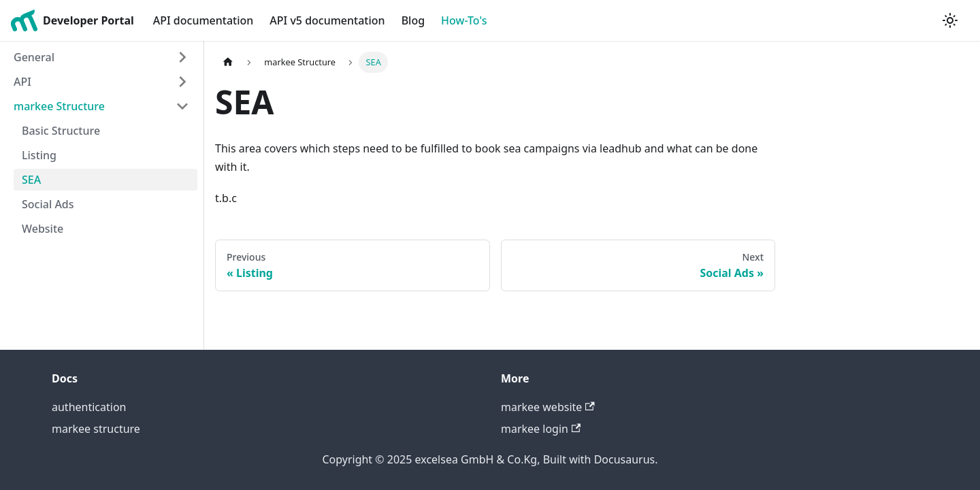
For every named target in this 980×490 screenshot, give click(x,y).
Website (43, 229)
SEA (31, 180)
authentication (89, 407)
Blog (413, 20)
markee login (541, 429)
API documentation (203, 20)
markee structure (96, 429)
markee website (548, 407)
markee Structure (59, 106)
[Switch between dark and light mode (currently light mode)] (950, 20)
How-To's (464, 20)
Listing (39, 155)
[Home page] (228, 62)
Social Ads (48, 204)
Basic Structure (61, 131)
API (22, 82)
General (34, 57)
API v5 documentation (327, 20)
